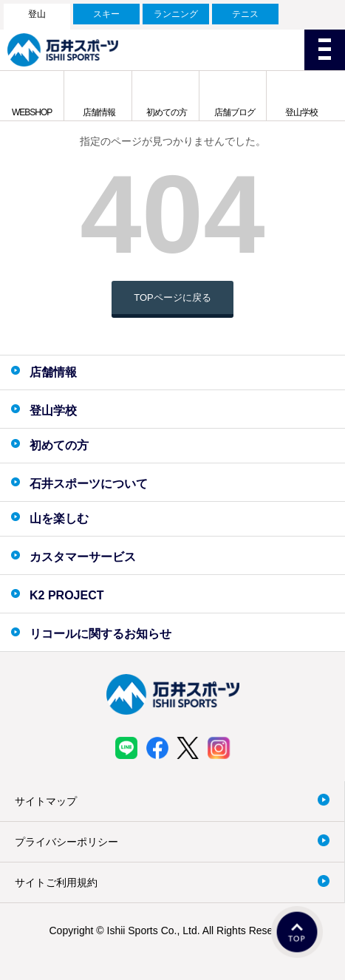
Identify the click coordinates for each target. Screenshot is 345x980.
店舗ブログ (235, 112)
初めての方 (167, 112)
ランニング (176, 14)
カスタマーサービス (83, 557)
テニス (245, 14)
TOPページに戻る (172, 297)
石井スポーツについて (89, 484)
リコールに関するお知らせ (100, 634)
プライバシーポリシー (66, 842)
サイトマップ (46, 801)
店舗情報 (99, 112)
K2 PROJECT (66, 595)
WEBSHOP (32, 112)
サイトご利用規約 (56, 882)
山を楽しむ (59, 518)
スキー (106, 14)
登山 (37, 14)
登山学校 (301, 112)
